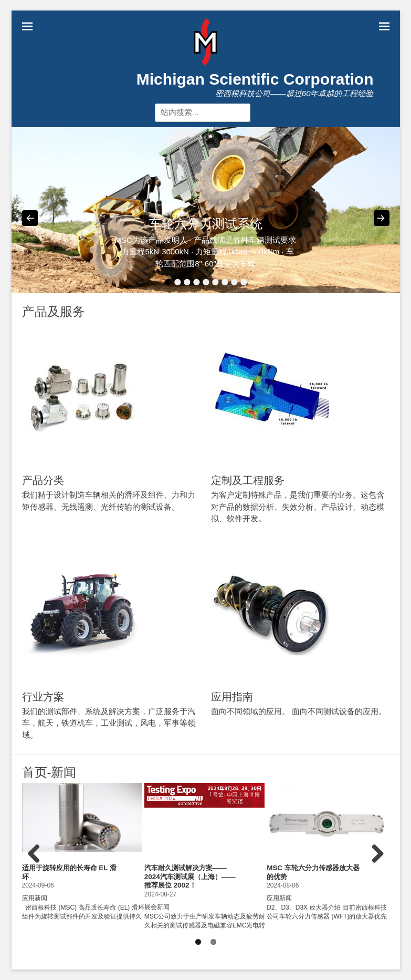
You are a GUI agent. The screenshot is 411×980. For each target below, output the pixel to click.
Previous (38, 865)
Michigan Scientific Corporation (255, 79)
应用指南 (232, 697)
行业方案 (43, 697)
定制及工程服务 (248, 480)
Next (376, 865)
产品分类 (43, 480)
